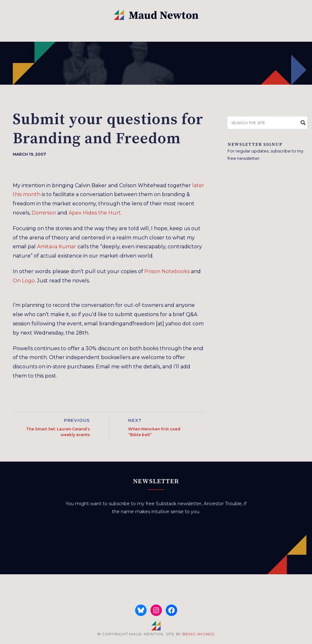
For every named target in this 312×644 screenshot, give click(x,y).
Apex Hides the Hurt (95, 213)
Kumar (67, 247)
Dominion (44, 213)
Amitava (47, 247)
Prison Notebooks (167, 271)
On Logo (24, 281)
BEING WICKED (199, 634)
